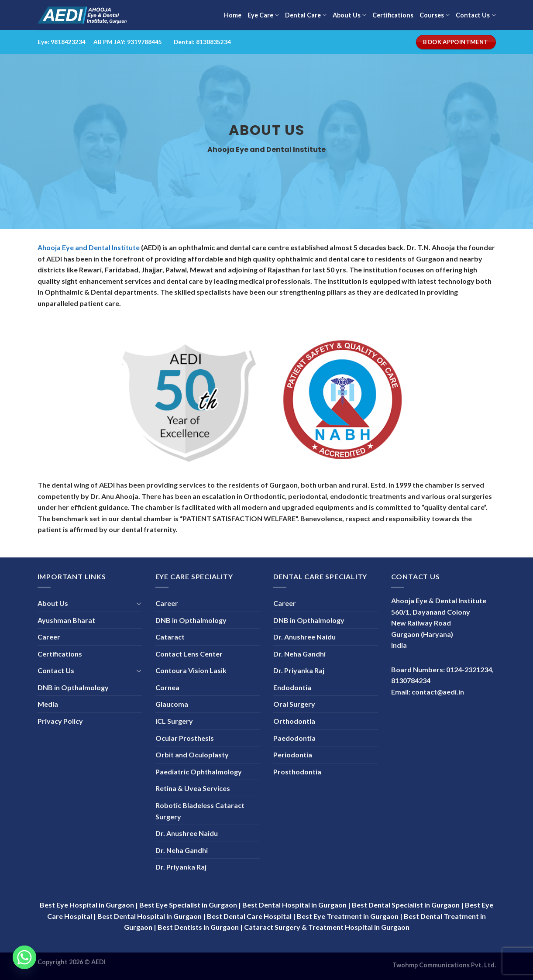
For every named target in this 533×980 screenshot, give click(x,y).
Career (49, 637)
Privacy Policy (60, 721)
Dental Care (306, 15)
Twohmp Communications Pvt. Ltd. (444, 965)
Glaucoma (172, 704)
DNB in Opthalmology (73, 687)
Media (48, 704)
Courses (435, 15)
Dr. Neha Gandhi (182, 850)
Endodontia (292, 687)
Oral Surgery (294, 704)
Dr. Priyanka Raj (181, 867)
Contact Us (476, 15)
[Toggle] (139, 603)
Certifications (393, 15)
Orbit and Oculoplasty (192, 755)
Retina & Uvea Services (193, 788)
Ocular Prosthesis (185, 738)
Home (233, 15)
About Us (349, 15)
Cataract (170, 637)
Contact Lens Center (189, 654)
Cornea (167, 687)
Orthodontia (294, 721)
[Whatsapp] (24, 957)
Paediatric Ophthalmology (199, 772)
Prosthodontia (297, 772)
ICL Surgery (174, 721)
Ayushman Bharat (66, 620)
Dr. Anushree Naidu (187, 833)
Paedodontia (294, 738)
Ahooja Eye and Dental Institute (89, 247)
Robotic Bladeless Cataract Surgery (200, 811)
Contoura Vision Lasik (191, 670)
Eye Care (263, 15)
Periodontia (293, 755)
